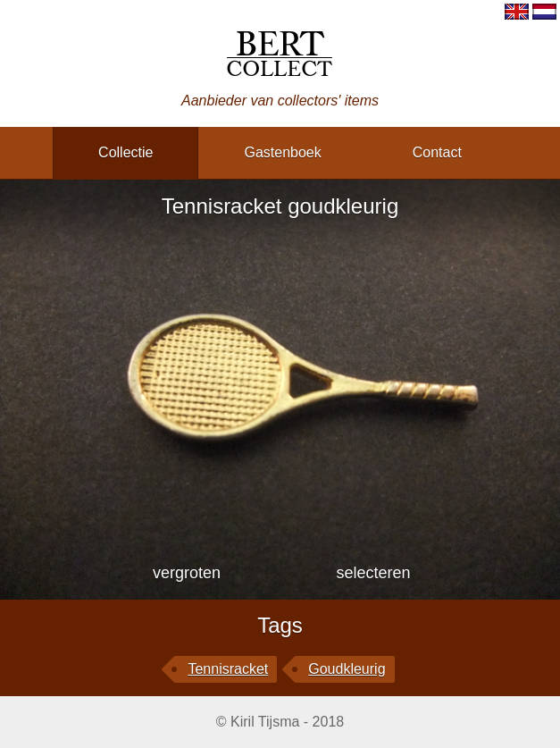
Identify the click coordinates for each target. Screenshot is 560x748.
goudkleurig (347, 669)
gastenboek (282, 152)
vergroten (187, 573)
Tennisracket (228, 669)
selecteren (373, 573)
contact (437, 152)
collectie (125, 152)
